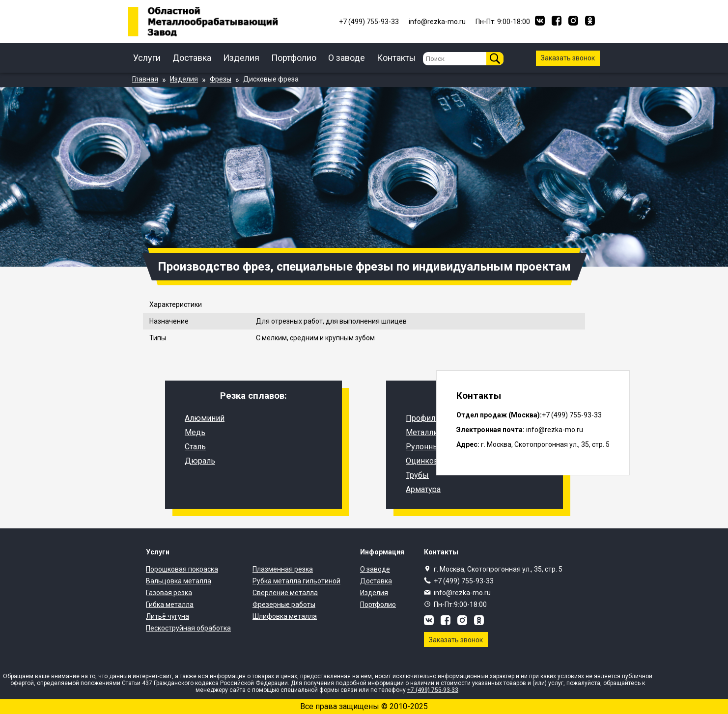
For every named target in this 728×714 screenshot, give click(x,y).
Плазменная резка (283, 569)
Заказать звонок (568, 58)
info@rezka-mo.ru (462, 593)
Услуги (147, 58)
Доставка (192, 58)
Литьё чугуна (168, 616)
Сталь (195, 447)
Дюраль (200, 461)
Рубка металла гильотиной (296, 581)
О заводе (347, 58)
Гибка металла (170, 604)
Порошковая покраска (182, 569)
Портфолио (294, 58)
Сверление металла (285, 593)
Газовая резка (169, 593)
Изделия (241, 58)
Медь (195, 432)
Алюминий (205, 418)
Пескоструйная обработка (188, 628)
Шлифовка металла (285, 616)
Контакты (396, 58)
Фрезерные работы (284, 604)
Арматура (423, 489)
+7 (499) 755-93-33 (464, 581)
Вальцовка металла (179, 581)
